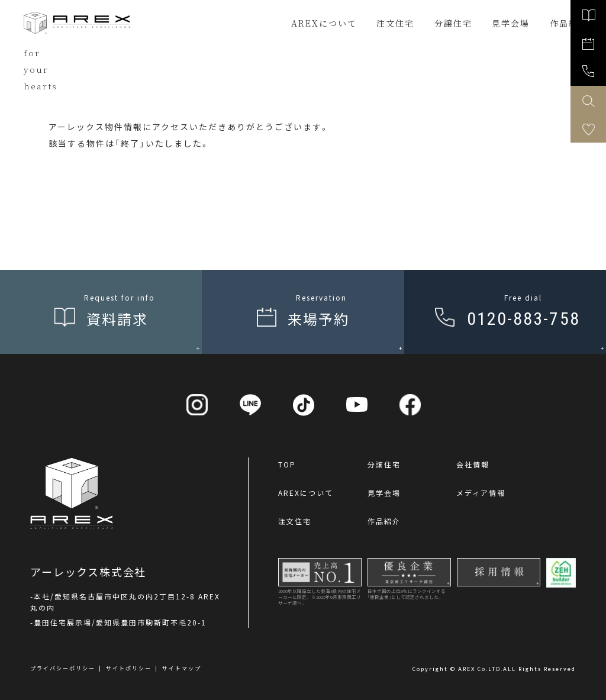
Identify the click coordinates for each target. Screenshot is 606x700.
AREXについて (324, 23)
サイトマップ (182, 668)
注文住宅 (395, 23)
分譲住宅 (453, 23)
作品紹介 (384, 521)
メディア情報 (481, 493)
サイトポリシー (129, 668)
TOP (287, 464)
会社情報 (473, 464)
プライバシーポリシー (63, 668)
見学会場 (384, 493)
